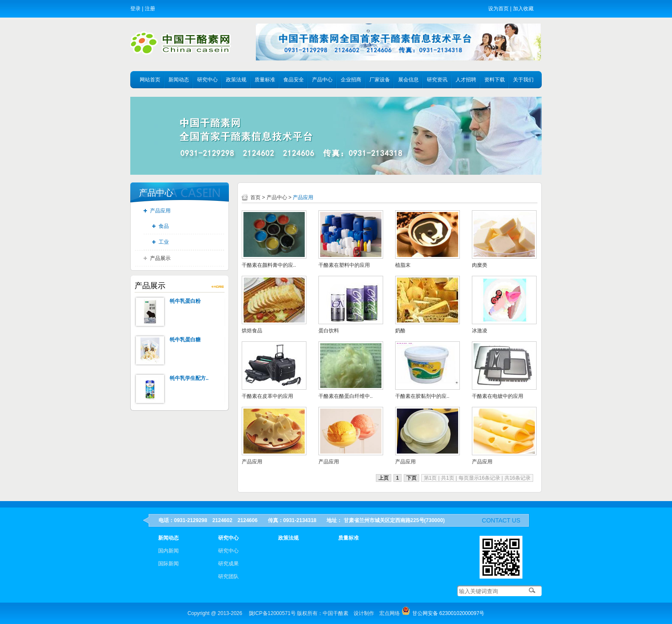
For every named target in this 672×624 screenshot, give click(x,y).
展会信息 (408, 80)
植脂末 (403, 265)
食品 (164, 226)
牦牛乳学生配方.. (189, 378)
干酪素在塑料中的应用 (344, 265)
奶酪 (400, 331)
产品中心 (322, 80)
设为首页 (498, 9)
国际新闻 (168, 564)
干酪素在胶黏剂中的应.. (422, 396)
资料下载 (495, 80)
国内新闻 (168, 551)
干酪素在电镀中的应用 (498, 396)
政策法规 (236, 80)
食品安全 (294, 80)
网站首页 (150, 80)
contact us (501, 520)
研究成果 (228, 564)
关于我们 (523, 80)
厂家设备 (380, 80)
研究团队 (228, 576)
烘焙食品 (252, 331)
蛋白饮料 (329, 331)
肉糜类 (480, 265)
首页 (255, 197)
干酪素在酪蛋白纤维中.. (346, 396)
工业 (164, 242)
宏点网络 (390, 613)
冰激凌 (480, 331)
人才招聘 (466, 80)
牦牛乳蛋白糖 (185, 340)
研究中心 (207, 80)
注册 (150, 9)
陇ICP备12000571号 (272, 613)
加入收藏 (523, 9)
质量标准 (265, 80)
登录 (135, 9)
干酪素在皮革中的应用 (267, 396)
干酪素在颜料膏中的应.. (269, 265)
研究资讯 (437, 80)
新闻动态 (179, 80)
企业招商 (351, 80)
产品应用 (160, 211)
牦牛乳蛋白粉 (185, 301)
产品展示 (160, 258)
